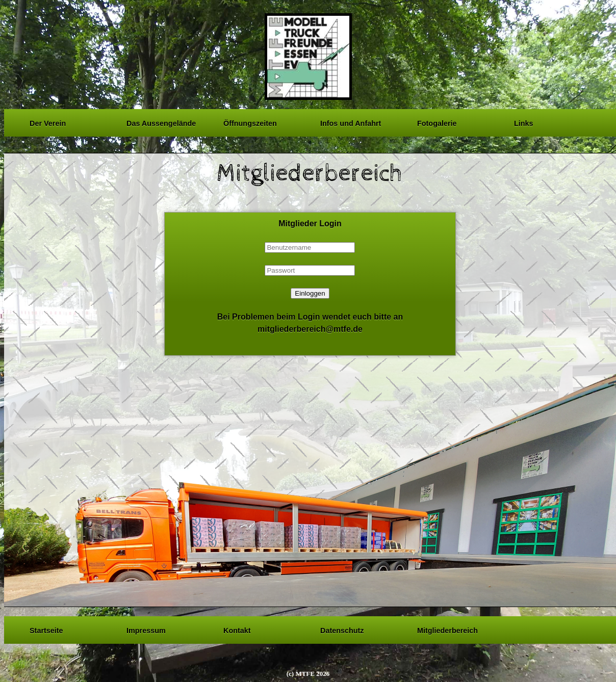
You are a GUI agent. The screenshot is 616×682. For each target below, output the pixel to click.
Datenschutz (342, 629)
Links (524, 122)
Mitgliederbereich (447, 629)
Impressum (146, 629)
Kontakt (237, 629)
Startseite (46, 629)
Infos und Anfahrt (351, 122)
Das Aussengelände (161, 122)
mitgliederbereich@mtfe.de (310, 329)
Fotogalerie (437, 122)
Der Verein (48, 122)
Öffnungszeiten (250, 122)
